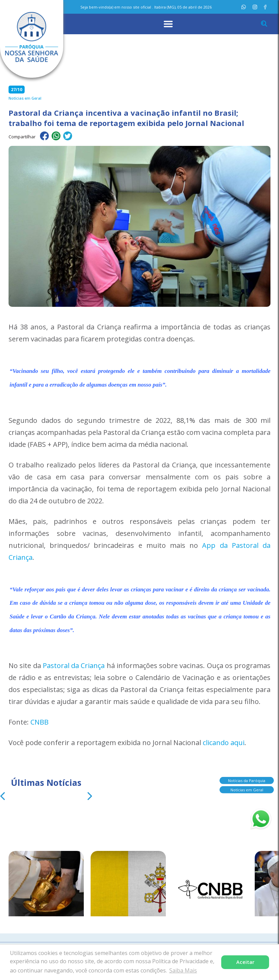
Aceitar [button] (245, 962)
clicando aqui (224, 743)
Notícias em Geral (247, 790)
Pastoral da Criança (74, 665)
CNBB (39, 722)
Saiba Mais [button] (183, 970)
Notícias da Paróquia (247, 781)
